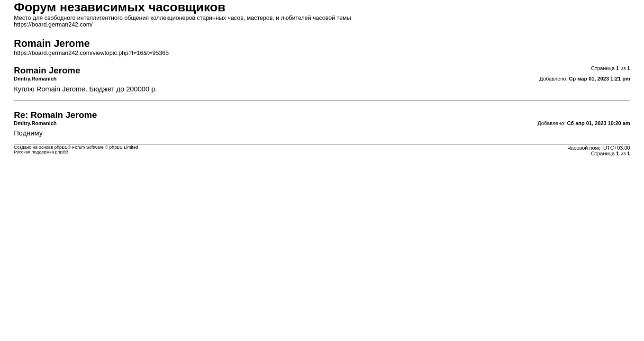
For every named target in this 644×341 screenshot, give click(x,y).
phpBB (61, 147)
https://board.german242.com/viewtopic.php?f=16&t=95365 (91, 53)
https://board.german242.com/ (53, 25)
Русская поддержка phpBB (41, 152)
